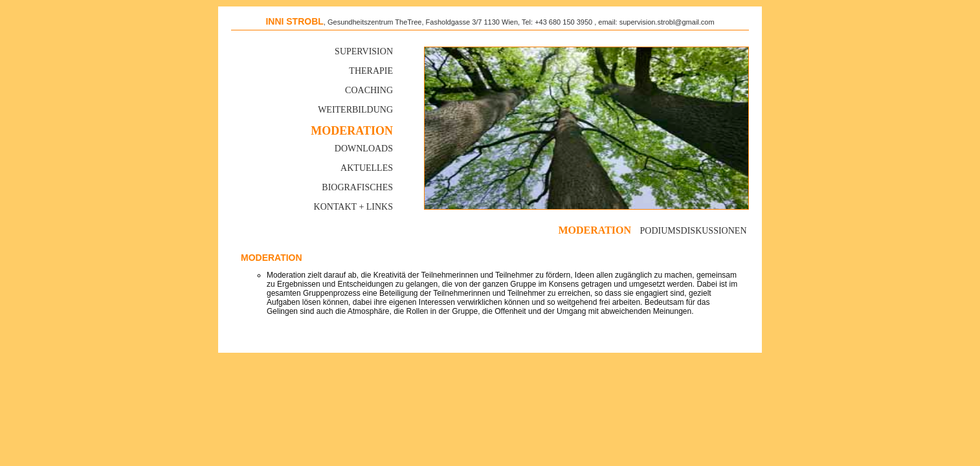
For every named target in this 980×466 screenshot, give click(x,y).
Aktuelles (367, 168)
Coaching (369, 90)
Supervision (364, 51)
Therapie (371, 71)
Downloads (364, 149)
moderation (595, 230)
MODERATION (352, 131)
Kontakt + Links (353, 207)
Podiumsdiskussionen (694, 231)
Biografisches (357, 187)
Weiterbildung (355, 110)
